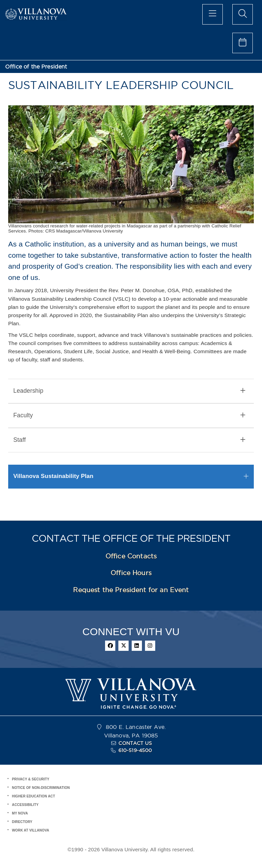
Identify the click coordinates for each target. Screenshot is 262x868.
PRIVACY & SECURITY (31, 779)
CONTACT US (135, 743)
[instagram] (150, 646)
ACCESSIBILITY (25, 805)
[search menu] (243, 14)
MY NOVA (20, 813)
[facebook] (110, 646)
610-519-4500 (135, 750)
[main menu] (213, 14)
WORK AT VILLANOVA (31, 830)
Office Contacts (131, 556)
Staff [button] (129, 440)
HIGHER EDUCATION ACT (33, 796)
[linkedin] (137, 646)
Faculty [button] (129, 415)
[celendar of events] (243, 43)
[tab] (131, 391)
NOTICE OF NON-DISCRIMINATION (41, 788)
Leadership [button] (129, 391)
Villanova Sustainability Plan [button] (53, 476)
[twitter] (123, 646)
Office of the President (36, 67)
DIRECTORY (22, 822)
